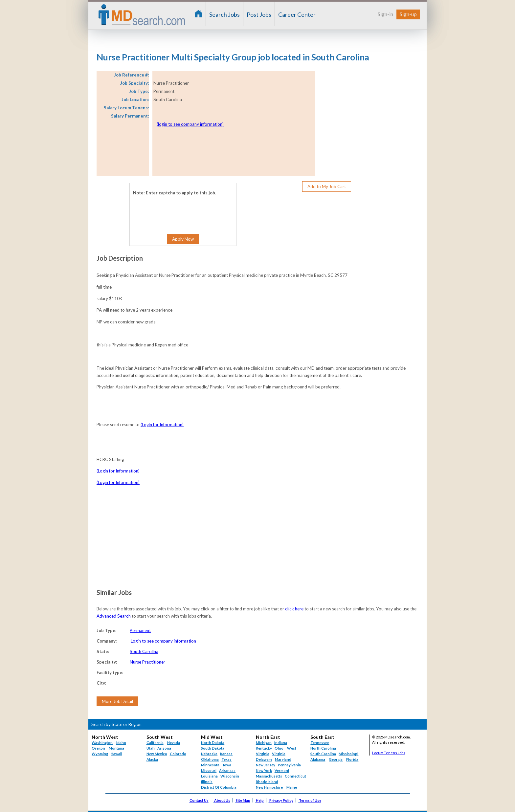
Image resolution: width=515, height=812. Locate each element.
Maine (292, 787)
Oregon (98, 748)
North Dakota (213, 743)
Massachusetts (269, 776)
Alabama (318, 759)
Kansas (226, 754)
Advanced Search (114, 616)
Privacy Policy (281, 800)
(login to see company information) (190, 124)
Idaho (121, 743)
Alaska (152, 759)
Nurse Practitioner (147, 662)
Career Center (297, 14)
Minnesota (210, 765)
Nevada (174, 743)
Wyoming (100, 754)
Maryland (283, 759)
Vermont (282, 770)
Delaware (264, 759)
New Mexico (157, 754)
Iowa (227, 765)
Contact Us (199, 800)
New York (264, 770)
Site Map (243, 800)
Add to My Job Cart (327, 187)
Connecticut (295, 776)
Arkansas (227, 770)
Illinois (207, 782)
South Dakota (213, 748)
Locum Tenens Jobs (389, 753)
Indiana (281, 743)
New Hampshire (269, 787)
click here (294, 609)
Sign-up (408, 14)
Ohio (279, 748)
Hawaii (116, 754)
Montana (116, 748)
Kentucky (264, 748)
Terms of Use (310, 800)
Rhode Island (267, 782)
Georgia (336, 759)
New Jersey (266, 765)
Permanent (140, 630)
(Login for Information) (162, 425)
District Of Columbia (219, 787)
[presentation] (173, 210)
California (155, 743)
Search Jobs (224, 14)
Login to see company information (163, 641)
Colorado (178, 754)
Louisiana (209, 776)
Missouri (209, 770)
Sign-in (385, 14)
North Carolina (323, 748)
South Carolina (144, 651)
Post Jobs (259, 14)
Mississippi (348, 754)
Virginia (279, 754)
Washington (102, 743)
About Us (222, 800)
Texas (226, 759)
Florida (352, 759)
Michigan (264, 743)
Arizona (164, 748)
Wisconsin (230, 776)
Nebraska (209, 754)
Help (260, 800)
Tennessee (320, 743)
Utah (151, 748)
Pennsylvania (289, 765)
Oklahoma (210, 759)
